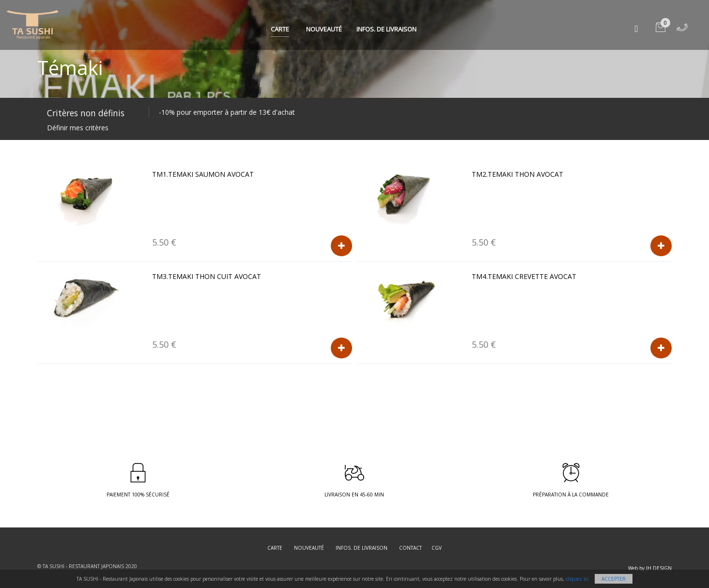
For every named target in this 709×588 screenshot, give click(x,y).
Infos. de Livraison (386, 29)
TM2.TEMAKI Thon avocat (517, 174)
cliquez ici (577, 579)
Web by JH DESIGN (650, 568)
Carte (280, 29)
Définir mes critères (78, 128)
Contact (410, 548)
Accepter (614, 579)
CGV (437, 548)
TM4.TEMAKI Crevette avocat (524, 276)
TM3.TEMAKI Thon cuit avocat (207, 276)
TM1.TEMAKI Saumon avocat (203, 174)
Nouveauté (324, 29)
